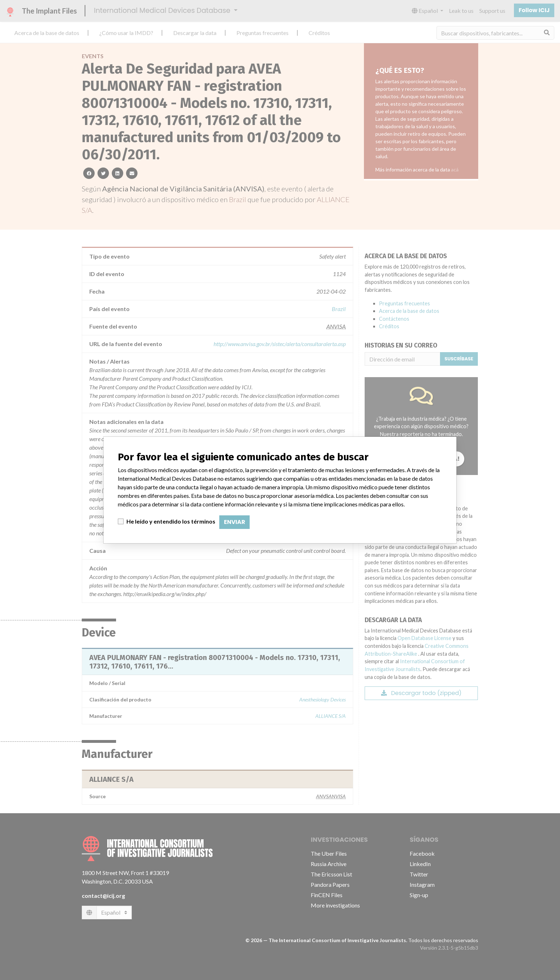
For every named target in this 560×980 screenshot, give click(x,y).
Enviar (234, 522)
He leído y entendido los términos (171, 521)
